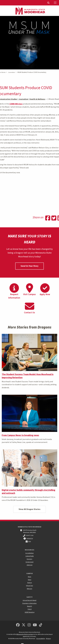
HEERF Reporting (30, 612)
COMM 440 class (16, 104)
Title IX (30, 609)
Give (29, 541)
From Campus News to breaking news (20, 435)
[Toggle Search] (49, 3)
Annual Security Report (30, 600)
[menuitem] (49, 3)
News (30, 580)
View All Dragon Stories (29, 509)
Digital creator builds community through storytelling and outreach (29, 492)
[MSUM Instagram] (29, 625)
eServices (30, 565)
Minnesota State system (25, 634)
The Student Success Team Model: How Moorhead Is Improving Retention (28, 376)
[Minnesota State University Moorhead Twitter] (24, 625)
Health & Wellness (37, 99)
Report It (29, 606)
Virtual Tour (29, 586)
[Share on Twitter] (54, 218)
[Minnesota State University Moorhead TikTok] (41, 625)
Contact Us (30, 538)
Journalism (11, 72)
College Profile (30, 556)
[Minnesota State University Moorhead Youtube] (35, 625)
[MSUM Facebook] (18, 625)
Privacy (48, 639)
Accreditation (30, 553)
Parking (30, 583)
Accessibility (41, 639)
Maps (29, 577)
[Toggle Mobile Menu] (55, 3)
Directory (29, 559)
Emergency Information (29, 603)
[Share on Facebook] (48, 218)
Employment (30, 562)
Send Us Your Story (29, 266)
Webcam (29, 589)
